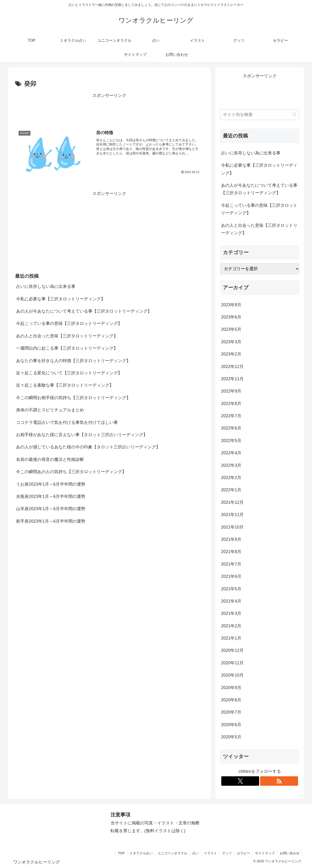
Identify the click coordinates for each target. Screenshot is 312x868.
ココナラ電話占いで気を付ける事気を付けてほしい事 (67, 422)
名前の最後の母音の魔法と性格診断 (50, 459)
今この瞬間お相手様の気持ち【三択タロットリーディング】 (73, 398)
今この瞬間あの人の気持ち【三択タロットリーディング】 (71, 472)
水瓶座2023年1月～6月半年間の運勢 (51, 496)
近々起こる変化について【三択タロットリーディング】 (69, 373)
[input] (260, 115)
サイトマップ (265, 853)
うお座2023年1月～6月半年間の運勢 (51, 484)
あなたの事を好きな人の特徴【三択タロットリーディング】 (73, 361)
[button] (294, 114)
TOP (121, 853)
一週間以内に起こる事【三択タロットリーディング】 (67, 348)
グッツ (227, 853)
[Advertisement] (109, 110)
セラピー (243, 853)
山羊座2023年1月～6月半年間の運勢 (51, 509)
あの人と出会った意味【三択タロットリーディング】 (67, 336)
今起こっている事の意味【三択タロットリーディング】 (69, 323)
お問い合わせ (290, 853)
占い (196, 853)
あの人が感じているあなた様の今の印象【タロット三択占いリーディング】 (88, 447)
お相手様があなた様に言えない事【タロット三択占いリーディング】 (82, 435)
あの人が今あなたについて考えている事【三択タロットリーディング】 (84, 311)
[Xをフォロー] (240, 781)
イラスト (210, 853)
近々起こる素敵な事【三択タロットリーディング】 (65, 385)
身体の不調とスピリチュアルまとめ (50, 410)
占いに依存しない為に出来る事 (46, 286)
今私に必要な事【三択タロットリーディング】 (61, 299)
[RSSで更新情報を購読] (279, 781)
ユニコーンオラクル (172, 853)
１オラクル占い (141, 853)
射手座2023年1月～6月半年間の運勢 (51, 521)
